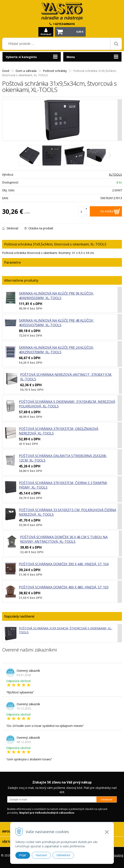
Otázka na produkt (39, 228)
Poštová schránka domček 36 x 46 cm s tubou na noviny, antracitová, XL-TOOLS (64, 539)
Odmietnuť (63, 855)
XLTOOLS (115, 174)
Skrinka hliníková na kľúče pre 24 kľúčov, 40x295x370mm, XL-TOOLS (56, 350)
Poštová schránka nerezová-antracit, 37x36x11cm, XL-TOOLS (66, 377)
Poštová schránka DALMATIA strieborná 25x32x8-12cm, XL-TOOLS (63, 458)
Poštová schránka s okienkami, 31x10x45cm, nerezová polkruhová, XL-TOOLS (67, 404)
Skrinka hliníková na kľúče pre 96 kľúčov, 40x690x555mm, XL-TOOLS (56, 296)
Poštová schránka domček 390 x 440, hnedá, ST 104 (64, 564)
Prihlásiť (46, 34)
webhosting (115, 855)
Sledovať (10, 228)
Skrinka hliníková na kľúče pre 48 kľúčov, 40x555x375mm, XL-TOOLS (56, 323)
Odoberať (106, 800)
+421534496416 (64, 24)
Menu (71, 57)
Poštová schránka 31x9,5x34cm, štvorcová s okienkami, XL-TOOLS (66, 630)
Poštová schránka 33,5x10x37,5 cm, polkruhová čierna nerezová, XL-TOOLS (67, 512)
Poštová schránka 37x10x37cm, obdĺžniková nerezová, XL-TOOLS (59, 431)
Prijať (23, 855)
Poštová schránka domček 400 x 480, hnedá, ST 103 (64, 587)
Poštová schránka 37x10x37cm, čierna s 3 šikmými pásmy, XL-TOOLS (63, 485)
